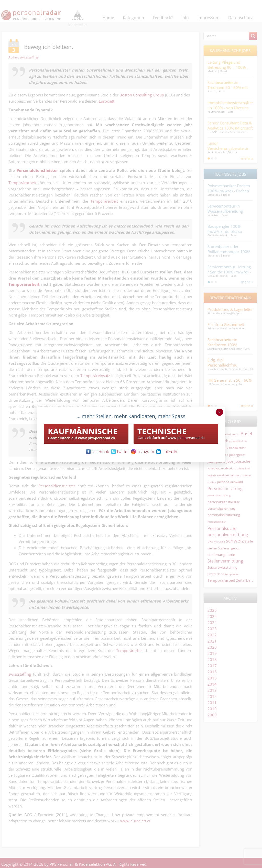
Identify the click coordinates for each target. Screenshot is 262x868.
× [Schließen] (219, 412)
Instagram (143, 452)
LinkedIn (167, 452)
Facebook (98, 452)
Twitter (120, 452)
